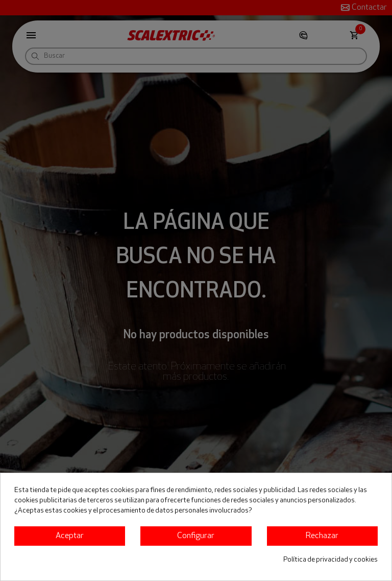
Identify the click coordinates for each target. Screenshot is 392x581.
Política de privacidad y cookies (330, 560)
